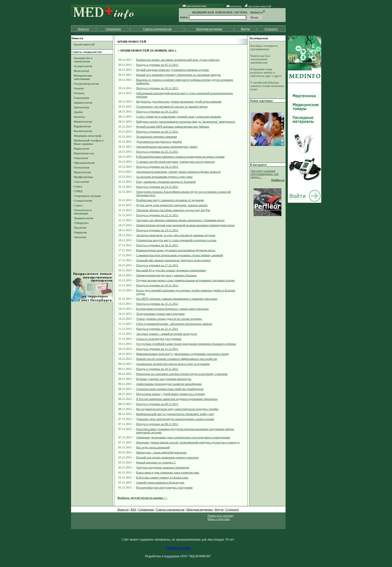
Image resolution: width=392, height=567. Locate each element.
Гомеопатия (81, 98)
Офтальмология (84, 163)
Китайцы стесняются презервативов (264, 47)
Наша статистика (219, 519)
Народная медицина (209, 29)
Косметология (83, 131)
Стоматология (83, 201)
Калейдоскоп (259, 38)
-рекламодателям (194, 6)
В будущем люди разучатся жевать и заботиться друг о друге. (266, 72)
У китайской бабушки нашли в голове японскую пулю (267, 86)
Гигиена (79, 93)
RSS (133, 509)
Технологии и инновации (82, 212)
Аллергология (83, 66)
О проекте (271, 29)
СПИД (78, 191)
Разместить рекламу (221, 515)
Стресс (78, 205)
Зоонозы (79, 117)
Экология (80, 237)
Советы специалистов (157, 29)
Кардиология (82, 126)
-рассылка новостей (258, 6)
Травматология (84, 218)
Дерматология (83, 102)
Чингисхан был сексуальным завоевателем (260, 59)
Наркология (81, 148)
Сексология (81, 182)
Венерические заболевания (82, 77)
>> (143, 498)
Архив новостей (84, 44)
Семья (78, 186)
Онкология (81, 158)
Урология (80, 228)
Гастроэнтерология (86, 84)
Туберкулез (81, 223)
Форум (245, 29)
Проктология (82, 172)
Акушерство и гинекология (82, 60)
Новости (83, 29)
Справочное (113, 29)
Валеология (81, 71)
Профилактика (83, 177)
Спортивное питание (87, 196)
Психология (82, 167)
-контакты (234, 6)
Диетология (81, 107)
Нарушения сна (84, 153)
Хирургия (80, 232)
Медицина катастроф (88, 136)
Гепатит (79, 88)
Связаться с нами (178, 548)
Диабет (78, 112)
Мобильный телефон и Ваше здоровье (88, 142)
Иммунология (83, 121)
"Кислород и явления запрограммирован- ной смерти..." (265, 174)
